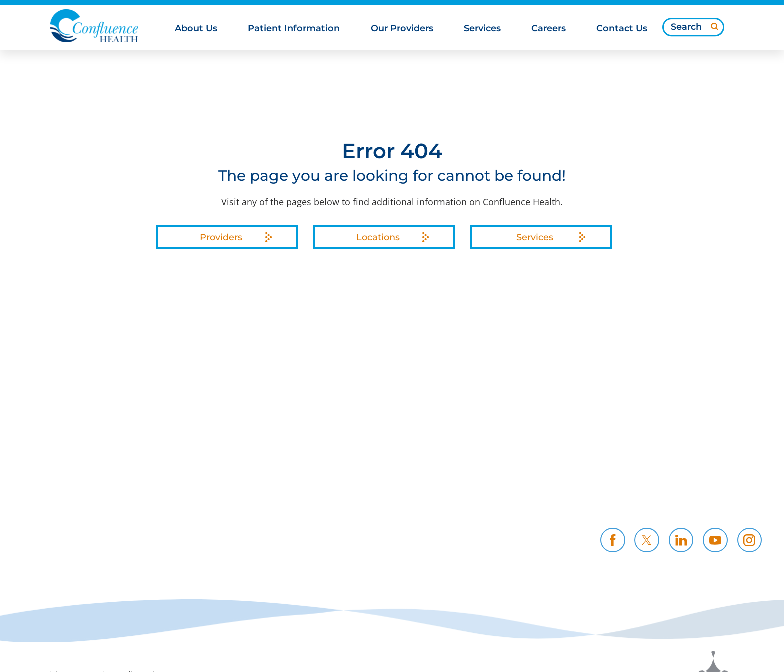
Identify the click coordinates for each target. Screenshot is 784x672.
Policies (404, 483)
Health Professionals (684, 483)
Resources (410, 496)
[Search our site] (693, 27)
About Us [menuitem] (196, 29)
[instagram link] (750, 540)
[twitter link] (647, 540)
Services (535, 237)
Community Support (309, 496)
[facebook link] (613, 540)
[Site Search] (715, 27)
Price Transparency (305, 483)
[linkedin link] (681, 540)
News (274, 510)
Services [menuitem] (482, 29)
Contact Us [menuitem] (622, 29)
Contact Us (662, 496)
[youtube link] (715, 540)
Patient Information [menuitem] (294, 29)
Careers (529, 483)
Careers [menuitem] (549, 29)
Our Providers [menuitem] (402, 29)
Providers (221, 237)
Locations (378, 237)
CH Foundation (547, 496)
